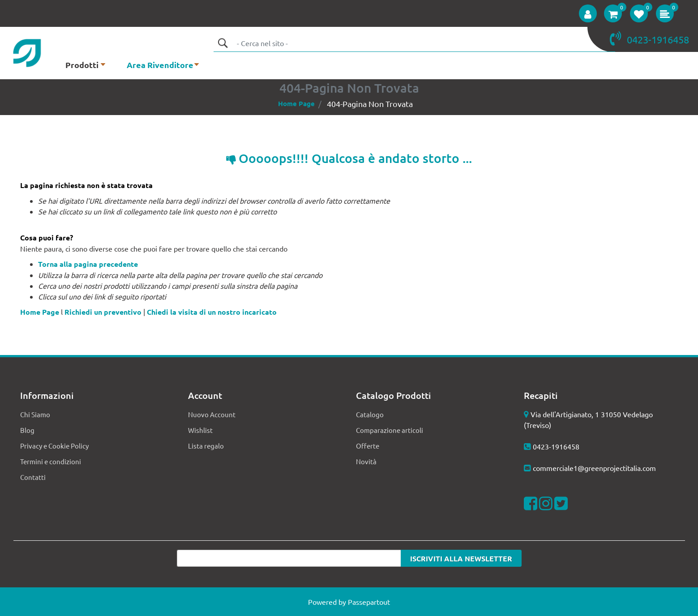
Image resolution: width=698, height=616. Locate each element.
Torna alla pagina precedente (88, 264)
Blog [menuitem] (27, 430)
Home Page (296, 103)
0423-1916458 (556, 446)
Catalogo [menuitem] (370, 414)
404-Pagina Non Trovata (370, 104)
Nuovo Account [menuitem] (212, 414)
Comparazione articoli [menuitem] (390, 430)
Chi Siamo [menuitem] (35, 414)
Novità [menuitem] (366, 461)
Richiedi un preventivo (103, 312)
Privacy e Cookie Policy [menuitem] (54, 446)
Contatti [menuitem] (33, 477)
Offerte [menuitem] (368, 446)
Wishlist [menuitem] (200, 430)
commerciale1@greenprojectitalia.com (594, 468)
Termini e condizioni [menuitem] (51, 461)
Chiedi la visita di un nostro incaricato (212, 312)
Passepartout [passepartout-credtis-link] (369, 602)
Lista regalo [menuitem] (206, 446)
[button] (223, 43)
